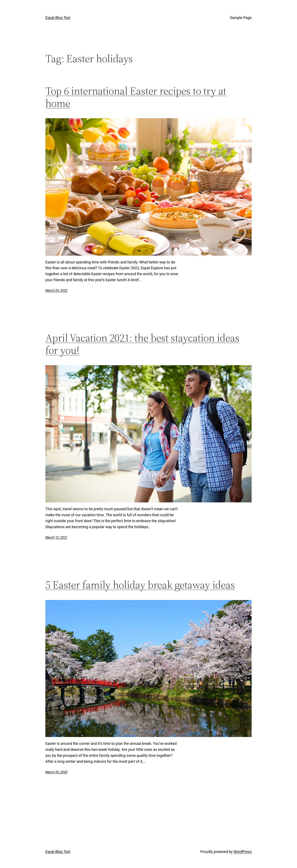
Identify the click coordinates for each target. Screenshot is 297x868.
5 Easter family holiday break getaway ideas (140, 585)
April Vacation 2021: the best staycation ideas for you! (142, 344)
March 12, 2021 (56, 538)
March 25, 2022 (56, 291)
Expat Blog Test (58, 18)
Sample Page (241, 18)
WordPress (243, 852)
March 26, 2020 (56, 772)
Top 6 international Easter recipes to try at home (136, 97)
